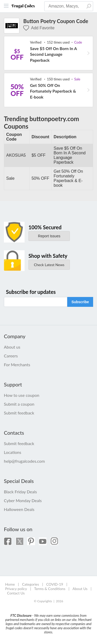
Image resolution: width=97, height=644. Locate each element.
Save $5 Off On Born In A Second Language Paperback (53, 54)
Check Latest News (49, 265)
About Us (80, 589)
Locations (13, 452)
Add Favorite (39, 28)
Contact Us (16, 593)
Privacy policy (16, 589)
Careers (11, 356)
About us (12, 347)
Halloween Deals (19, 509)
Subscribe (80, 302)
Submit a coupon (19, 404)
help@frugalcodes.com (24, 461)
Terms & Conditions (50, 589)
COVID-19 (55, 584)
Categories (31, 584)
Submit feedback (19, 413)
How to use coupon (22, 395)
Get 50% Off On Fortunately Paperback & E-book (53, 91)
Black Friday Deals (20, 492)
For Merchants (17, 365)
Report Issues (49, 236)
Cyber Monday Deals (23, 500)
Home (10, 584)
